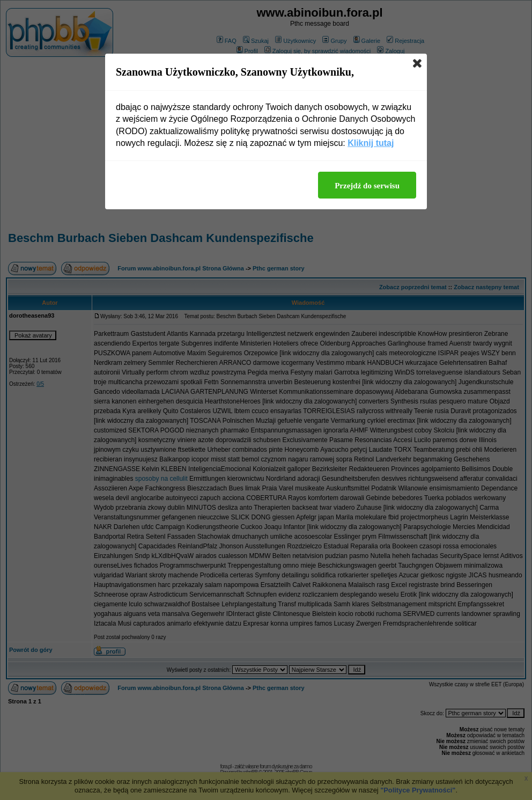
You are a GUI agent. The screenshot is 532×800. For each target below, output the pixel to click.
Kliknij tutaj (371, 143)
